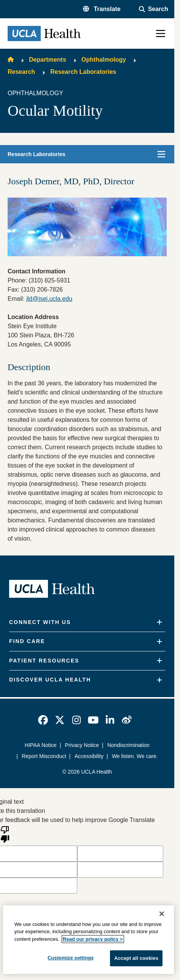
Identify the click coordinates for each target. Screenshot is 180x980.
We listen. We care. (135, 756)
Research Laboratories (83, 72)
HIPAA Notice (41, 745)
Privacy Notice (82, 745)
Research (21, 72)
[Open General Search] (154, 9)
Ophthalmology (104, 60)
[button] (102, 9)
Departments (48, 60)
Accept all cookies (136, 958)
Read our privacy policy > (93, 939)
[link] (43, 720)
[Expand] (159, 622)
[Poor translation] (5, 834)
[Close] (162, 914)
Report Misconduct (44, 756)
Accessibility (89, 756)
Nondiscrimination (128, 745)
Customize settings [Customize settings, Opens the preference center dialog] (71, 958)
